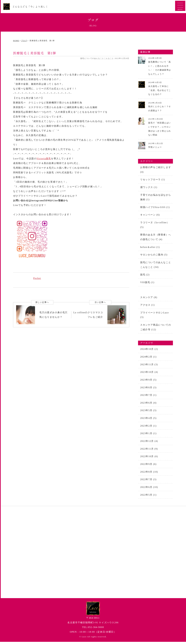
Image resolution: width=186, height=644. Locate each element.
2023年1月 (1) (148, 435)
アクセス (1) (147, 306)
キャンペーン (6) (150, 215)
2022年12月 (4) (149, 443)
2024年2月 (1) (148, 358)
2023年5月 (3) (148, 412)
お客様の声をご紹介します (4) (156, 169)
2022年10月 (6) (149, 458)
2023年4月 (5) (148, 420)
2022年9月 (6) (148, 466)
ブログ (24, 41)
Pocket (37, 278)
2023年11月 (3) (149, 366)
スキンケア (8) (149, 298)
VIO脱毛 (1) (147, 283)
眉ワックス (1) (149, 187)
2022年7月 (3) (148, 481)
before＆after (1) (150, 248)
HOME (16, 41)
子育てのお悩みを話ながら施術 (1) (156, 197)
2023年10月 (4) (149, 373)
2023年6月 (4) (148, 404)
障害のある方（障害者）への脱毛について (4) (156, 237)
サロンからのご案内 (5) (154, 255)
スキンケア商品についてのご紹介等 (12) (156, 328)
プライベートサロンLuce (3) (155, 316)
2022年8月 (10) (149, 474)
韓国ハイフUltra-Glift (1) (155, 207)
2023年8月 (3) (148, 389)
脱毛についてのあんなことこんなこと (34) (156, 265)
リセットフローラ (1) (153, 179)
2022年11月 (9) (149, 451)
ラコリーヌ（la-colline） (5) (155, 225)
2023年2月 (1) (148, 427)
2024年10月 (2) (149, 350)
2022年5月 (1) (148, 497)
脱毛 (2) (145, 275)
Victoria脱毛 (44, 159)
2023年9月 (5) (148, 381)
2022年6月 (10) (149, 489)
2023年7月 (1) (148, 396)
